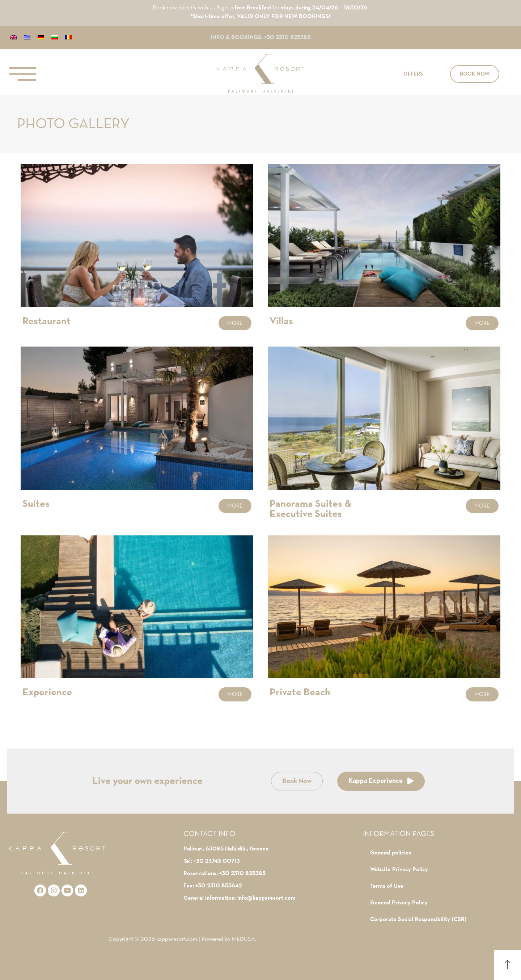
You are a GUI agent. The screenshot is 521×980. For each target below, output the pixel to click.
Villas (281, 321)
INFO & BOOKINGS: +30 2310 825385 (260, 38)
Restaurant (46, 321)
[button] (413, 74)
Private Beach (300, 692)
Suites (36, 504)
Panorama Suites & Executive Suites (310, 509)
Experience (47, 692)
